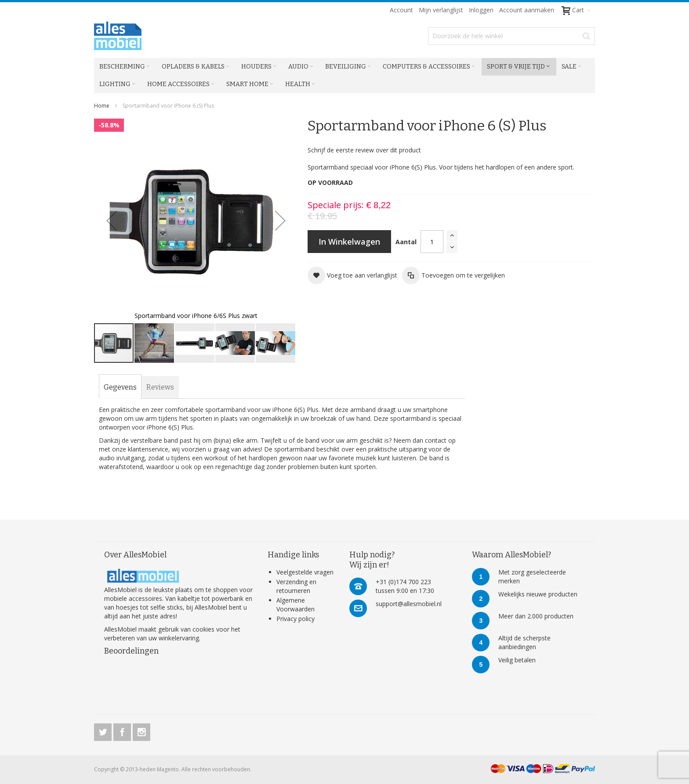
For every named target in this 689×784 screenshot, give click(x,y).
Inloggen (481, 10)
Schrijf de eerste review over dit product (364, 150)
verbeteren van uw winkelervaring (152, 638)
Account (401, 10)
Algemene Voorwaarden (296, 605)
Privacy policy (296, 619)
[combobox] (511, 36)
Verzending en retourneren (296, 586)
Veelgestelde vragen (305, 572)
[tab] (120, 387)
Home (102, 106)
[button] (112, 220)
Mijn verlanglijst (441, 10)
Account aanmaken (527, 10)
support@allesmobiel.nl (409, 604)
